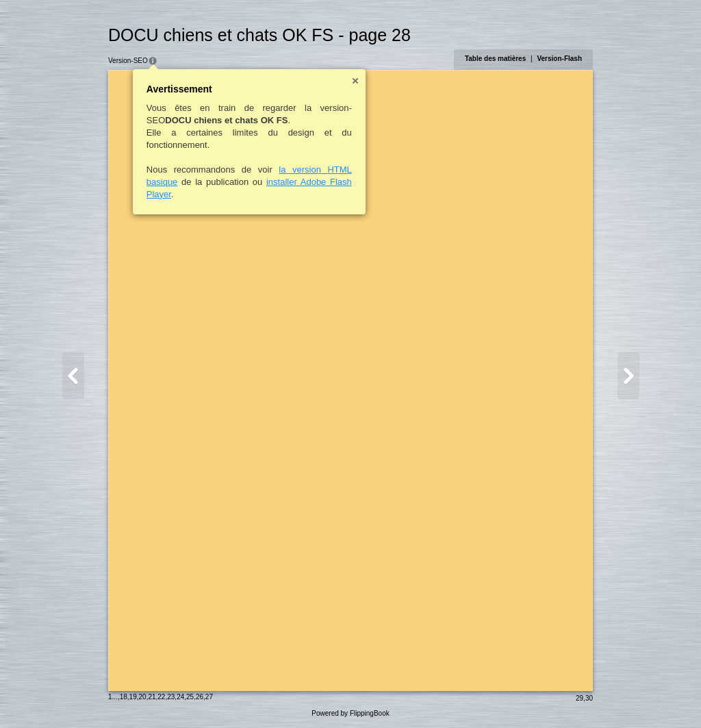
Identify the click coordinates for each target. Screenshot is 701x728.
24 (180, 697)
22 (161, 697)
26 (200, 697)
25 (190, 697)
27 (209, 697)
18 (124, 697)
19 (133, 697)
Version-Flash (559, 59)
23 (171, 697)
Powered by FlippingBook (350, 713)
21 (152, 697)
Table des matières (495, 59)
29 (579, 698)
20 (143, 697)
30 (589, 698)
